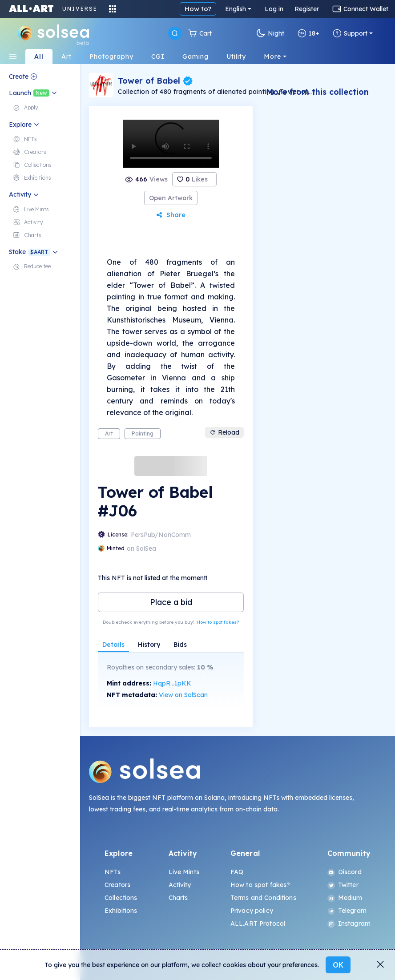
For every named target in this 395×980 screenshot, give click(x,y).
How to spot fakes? (218, 622)
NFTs (113, 872)
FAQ (237, 872)
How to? (198, 9)
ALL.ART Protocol (258, 924)
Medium (345, 898)
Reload (224, 432)
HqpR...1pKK (172, 683)
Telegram (347, 911)
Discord (345, 872)
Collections (121, 898)
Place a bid (171, 602)
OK (338, 965)
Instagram (349, 924)
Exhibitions (121, 911)
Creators (117, 885)
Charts (178, 898)
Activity (180, 885)
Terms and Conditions (263, 898)
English (236, 9)
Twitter (343, 885)
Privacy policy (252, 911)
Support (350, 33)
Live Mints (184, 872)
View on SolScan (183, 695)
